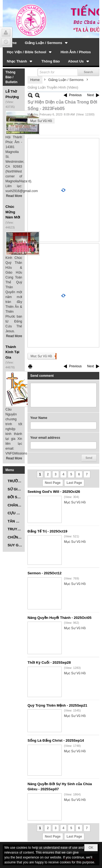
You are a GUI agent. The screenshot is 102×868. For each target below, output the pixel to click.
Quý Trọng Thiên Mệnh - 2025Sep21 (57, 705)
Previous (75, 95)
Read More (14, 196)
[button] (47, 43)
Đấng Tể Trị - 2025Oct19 (47, 531)
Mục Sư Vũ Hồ (41, 121)
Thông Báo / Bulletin (11, 77)
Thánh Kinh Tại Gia (12, 352)
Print (30, 366)
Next (90, 95)
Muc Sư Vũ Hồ (41, 356)
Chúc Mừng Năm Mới (13, 212)
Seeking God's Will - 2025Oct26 (54, 492)
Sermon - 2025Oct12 (44, 573)
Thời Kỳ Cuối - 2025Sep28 (49, 662)
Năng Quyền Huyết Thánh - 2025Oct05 (59, 618)
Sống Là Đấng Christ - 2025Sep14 (56, 740)
